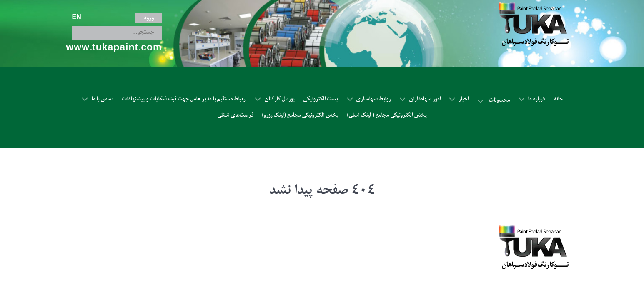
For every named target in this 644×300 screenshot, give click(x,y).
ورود (149, 8)
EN (77, 8)
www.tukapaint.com (114, 39)
